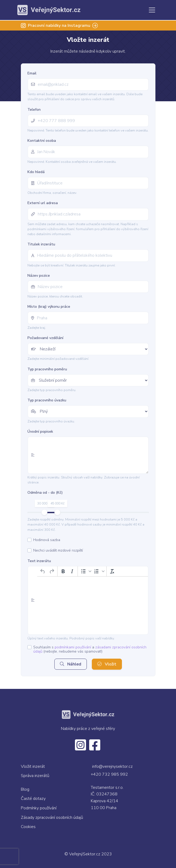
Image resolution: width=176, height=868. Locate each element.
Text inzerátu (39, 561)
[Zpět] (43, 571)
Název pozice (39, 276)
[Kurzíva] (72, 571)
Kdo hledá (36, 172)
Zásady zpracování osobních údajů (52, 817)
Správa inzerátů (35, 776)
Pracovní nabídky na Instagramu (59, 26)
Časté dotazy (33, 799)
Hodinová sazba (47, 540)
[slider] (44, 512)
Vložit (107, 664)
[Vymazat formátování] (112, 571)
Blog (25, 789)
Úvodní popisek (40, 432)
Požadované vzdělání (45, 338)
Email (32, 73)
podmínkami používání (73, 647)
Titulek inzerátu (41, 244)
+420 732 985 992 (109, 774)
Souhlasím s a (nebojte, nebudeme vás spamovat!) (90, 649)
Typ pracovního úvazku (47, 400)
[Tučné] (63, 571)
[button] (85, 571)
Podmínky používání (39, 808)
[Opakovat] (52, 571)
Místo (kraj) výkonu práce (49, 307)
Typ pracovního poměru (47, 369)
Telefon (34, 110)
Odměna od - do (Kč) (45, 493)
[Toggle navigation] (152, 10)
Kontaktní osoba (42, 141)
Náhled (71, 664)
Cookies (28, 827)
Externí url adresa (43, 203)
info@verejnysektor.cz (112, 766)
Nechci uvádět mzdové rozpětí (58, 551)
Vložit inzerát (33, 766)
